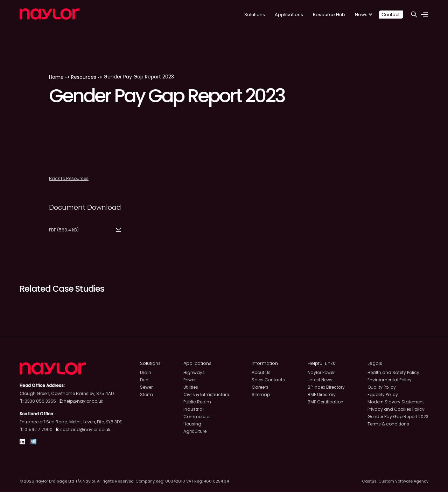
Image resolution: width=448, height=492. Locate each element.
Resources (84, 77)
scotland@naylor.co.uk (85, 429)
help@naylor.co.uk (83, 401)
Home (56, 77)
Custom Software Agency (403, 481)
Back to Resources (69, 178)
